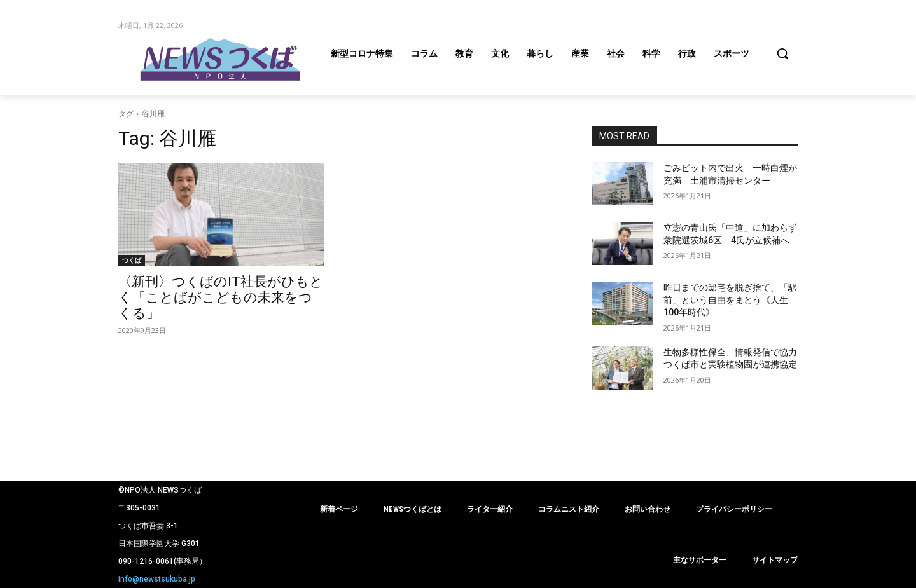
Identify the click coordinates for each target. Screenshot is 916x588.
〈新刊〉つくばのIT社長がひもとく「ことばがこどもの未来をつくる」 (221, 297)
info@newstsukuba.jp (157, 579)
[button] (782, 53)
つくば (132, 260)
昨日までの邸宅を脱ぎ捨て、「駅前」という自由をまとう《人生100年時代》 (730, 300)
